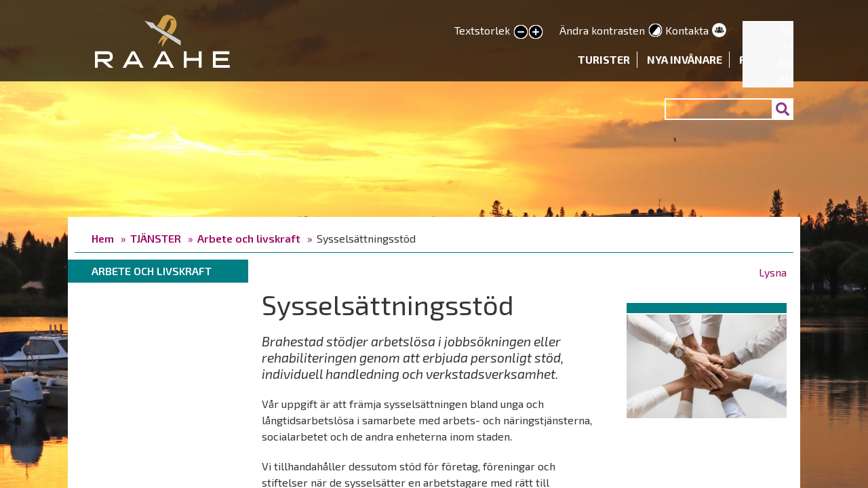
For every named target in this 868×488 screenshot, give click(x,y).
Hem (103, 238)
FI (788, 46)
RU (786, 78)
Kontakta (687, 30)
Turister (604, 59)
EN (786, 62)
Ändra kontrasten (602, 30)
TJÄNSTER (156, 238)
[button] (707, 364)
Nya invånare (685, 59)
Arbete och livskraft (249, 238)
